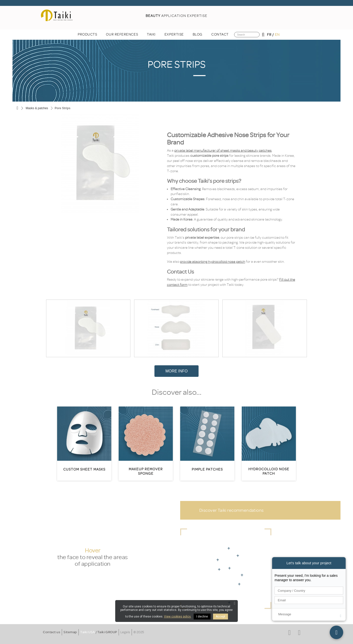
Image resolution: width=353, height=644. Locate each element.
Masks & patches (37, 108)
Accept (221, 617)
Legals (125, 632)
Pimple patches (207, 469)
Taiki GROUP (107, 632)
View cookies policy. (178, 617)
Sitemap (70, 632)
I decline (202, 617)
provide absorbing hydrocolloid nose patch (213, 262)
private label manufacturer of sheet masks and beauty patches (223, 151)
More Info (177, 371)
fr (269, 35)
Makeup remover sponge (146, 471)
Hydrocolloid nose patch (269, 471)
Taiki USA (88, 632)
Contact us (52, 632)
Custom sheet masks (84, 469)
